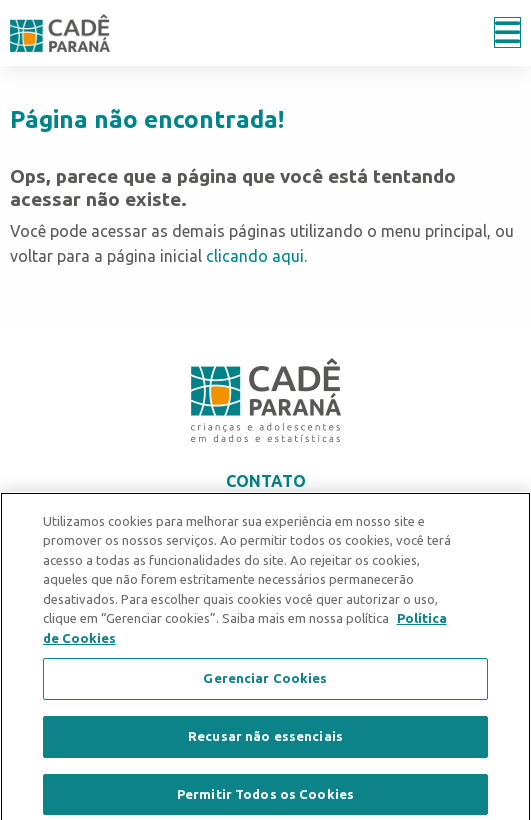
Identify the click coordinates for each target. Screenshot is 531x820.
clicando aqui (255, 256)
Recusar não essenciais (265, 742)
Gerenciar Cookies (265, 684)
